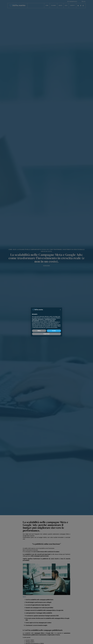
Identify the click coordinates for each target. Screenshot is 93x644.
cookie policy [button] (52, 321)
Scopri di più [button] (47, 334)
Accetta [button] (54, 331)
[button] (60, 310)
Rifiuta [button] (39, 331)
